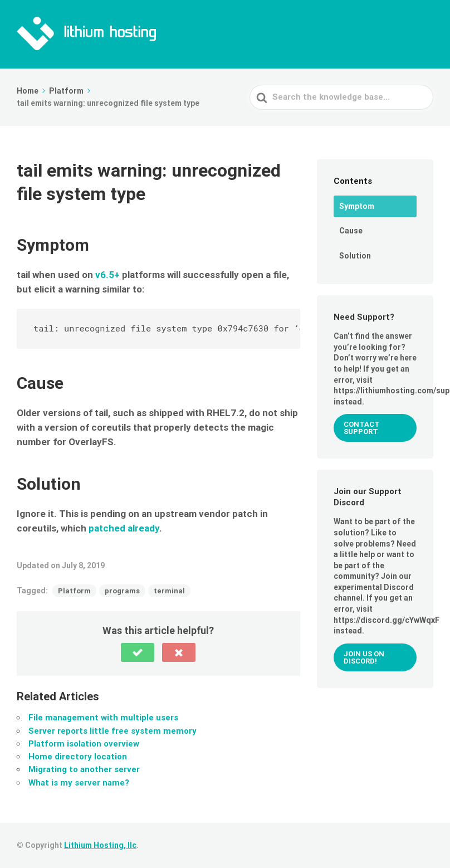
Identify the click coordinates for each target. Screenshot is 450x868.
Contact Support (362, 428)
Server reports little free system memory (113, 731)
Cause (351, 231)
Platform (74, 591)
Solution (355, 256)
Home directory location (78, 757)
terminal (169, 591)
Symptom (357, 206)
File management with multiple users (103, 718)
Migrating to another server (84, 769)
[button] (138, 652)
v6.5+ (107, 275)
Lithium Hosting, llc (100, 845)
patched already (124, 528)
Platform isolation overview (84, 744)
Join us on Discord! (364, 657)
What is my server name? (79, 783)
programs (122, 591)
